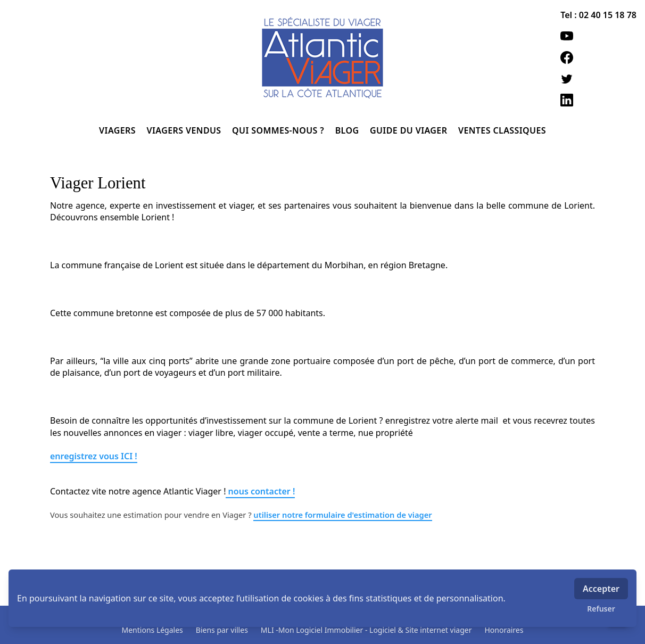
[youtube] (598, 36)
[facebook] (598, 57)
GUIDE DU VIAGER (410, 130)
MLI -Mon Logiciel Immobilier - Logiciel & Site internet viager (366, 630)
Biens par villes (222, 630)
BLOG (348, 130)
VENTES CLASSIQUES (502, 130)
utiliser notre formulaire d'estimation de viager (342, 515)
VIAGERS (118, 130)
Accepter (601, 589)
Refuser (601, 609)
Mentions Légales (152, 630)
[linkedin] (598, 100)
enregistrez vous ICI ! (94, 456)
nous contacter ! (260, 491)
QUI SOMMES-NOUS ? (279, 130)
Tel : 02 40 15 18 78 (598, 15)
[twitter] (598, 79)
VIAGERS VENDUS (185, 130)
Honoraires (504, 630)
